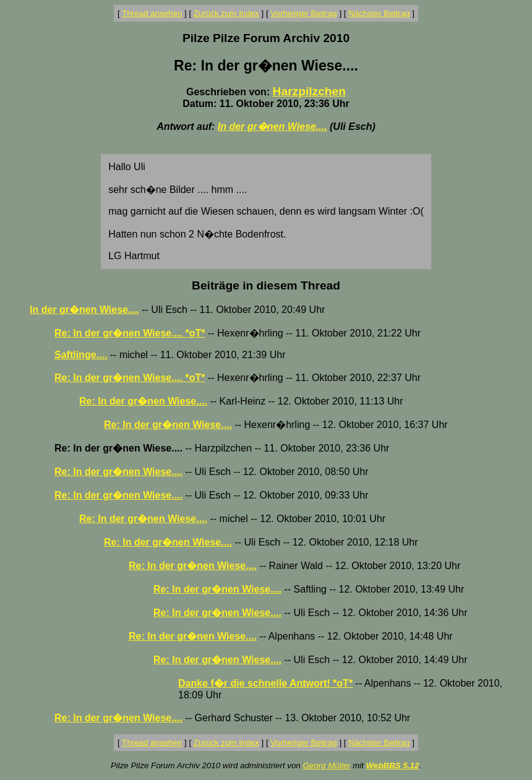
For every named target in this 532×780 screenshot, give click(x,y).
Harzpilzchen (309, 91)
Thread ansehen (152, 13)
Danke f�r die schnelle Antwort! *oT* (265, 683)
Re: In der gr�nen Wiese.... (143, 401)
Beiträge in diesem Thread (266, 285)
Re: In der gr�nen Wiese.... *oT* (130, 333)
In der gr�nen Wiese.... (272, 126)
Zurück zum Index (226, 13)
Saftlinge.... (81, 355)
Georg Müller (326, 765)
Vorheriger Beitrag (303, 13)
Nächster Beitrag (379, 13)
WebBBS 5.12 (393, 765)
